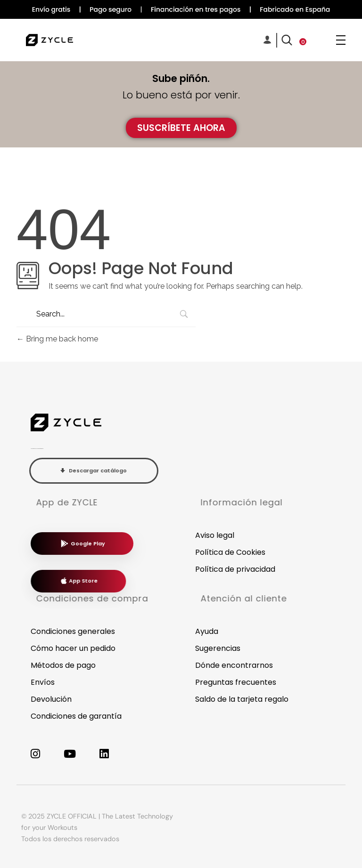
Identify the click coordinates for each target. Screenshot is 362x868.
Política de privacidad (235, 569)
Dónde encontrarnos (234, 665)
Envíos (43, 682)
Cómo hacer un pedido (73, 648)
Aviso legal (215, 535)
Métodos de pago (63, 665)
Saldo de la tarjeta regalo (242, 699)
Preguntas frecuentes (236, 682)
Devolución (51, 699)
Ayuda (207, 631)
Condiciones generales (73, 631)
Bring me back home (57, 339)
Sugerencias (218, 648)
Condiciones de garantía (76, 716)
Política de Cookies (230, 552)
